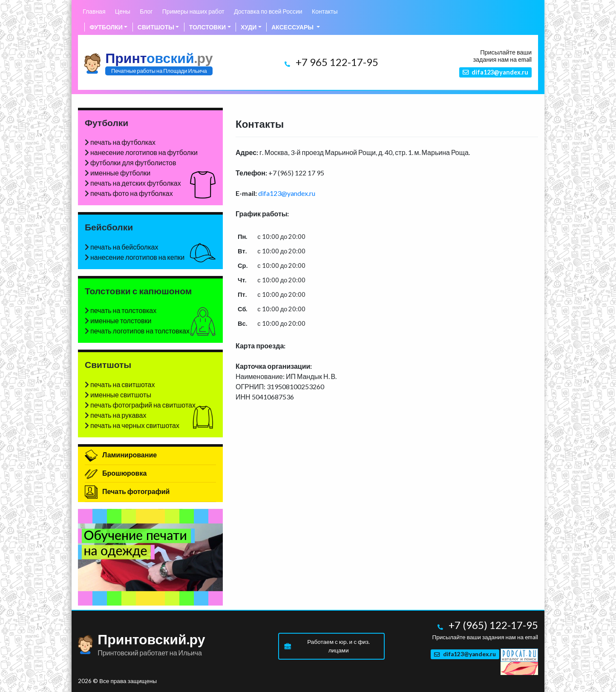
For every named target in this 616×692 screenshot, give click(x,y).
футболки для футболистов (133, 162)
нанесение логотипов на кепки (137, 257)
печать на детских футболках (136, 183)
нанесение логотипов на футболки (144, 152)
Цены (123, 11)
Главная (94, 11)
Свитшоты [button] (156, 27)
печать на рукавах (118, 415)
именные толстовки (121, 320)
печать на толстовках (123, 310)
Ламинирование (121, 455)
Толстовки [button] (207, 27)
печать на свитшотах (123, 384)
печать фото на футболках (132, 193)
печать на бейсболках (124, 247)
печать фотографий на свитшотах (143, 405)
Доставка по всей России (268, 11)
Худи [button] (249, 27)
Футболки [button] (106, 27)
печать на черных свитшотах (135, 425)
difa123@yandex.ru (287, 193)
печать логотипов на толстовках (140, 331)
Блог (146, 11)
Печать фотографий (127, 491)
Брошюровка (116, 473)
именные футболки (120, 173)
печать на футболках (123, 142)
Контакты (325, 11)
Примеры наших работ (193, 11)
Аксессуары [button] (293, 27)
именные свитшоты (121, 395)
